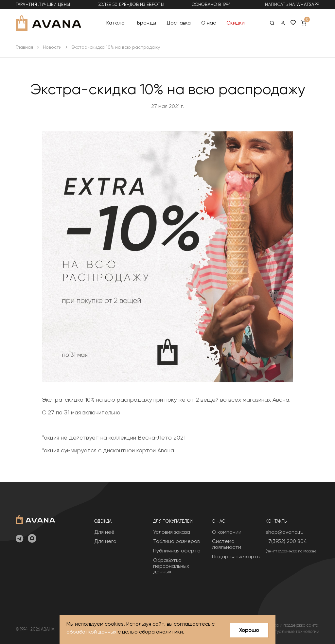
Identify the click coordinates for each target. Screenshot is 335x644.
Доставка (179, 23)
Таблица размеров (176, 541)
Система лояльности (227, 544)
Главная (24, 47)
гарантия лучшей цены (43, 4)
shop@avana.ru (285, 532)
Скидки (236, 23)
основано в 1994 (211, 4)
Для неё (104, 532)
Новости (52, 47)
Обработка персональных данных (171, 566)
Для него (105, 541)
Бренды (147, 23)
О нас (209, 23)
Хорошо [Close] (249, 630)
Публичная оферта (177, 551)
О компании (227, 532)
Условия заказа (172, 532)
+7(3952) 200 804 (286, 541)
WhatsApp (308, 4)
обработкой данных (91, 632)
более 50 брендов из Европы (131, 4)
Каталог (116, 23)
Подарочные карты (236, 557)
